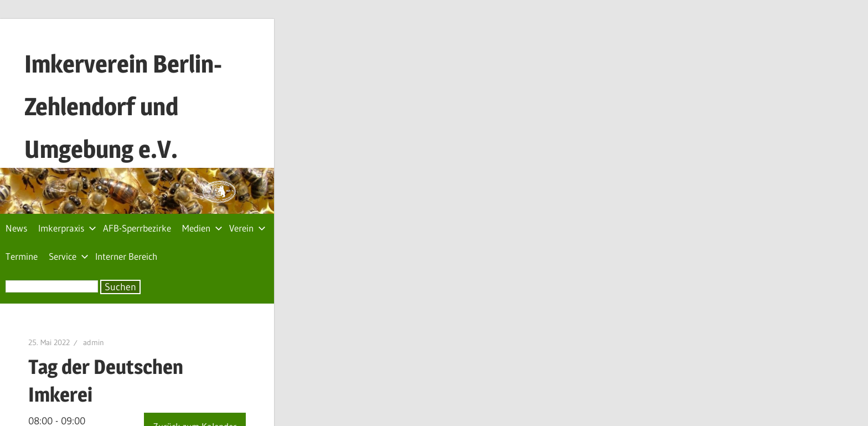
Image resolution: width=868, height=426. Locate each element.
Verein (247, 228)
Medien (202, 228)
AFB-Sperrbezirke (137, 228)
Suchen (120, 287)
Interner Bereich (126, 256)
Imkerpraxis (67, 228)
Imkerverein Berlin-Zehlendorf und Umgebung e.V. (123, 106)
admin (94, 342)
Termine (22, 256)
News (16, 228)
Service (69, 256)
